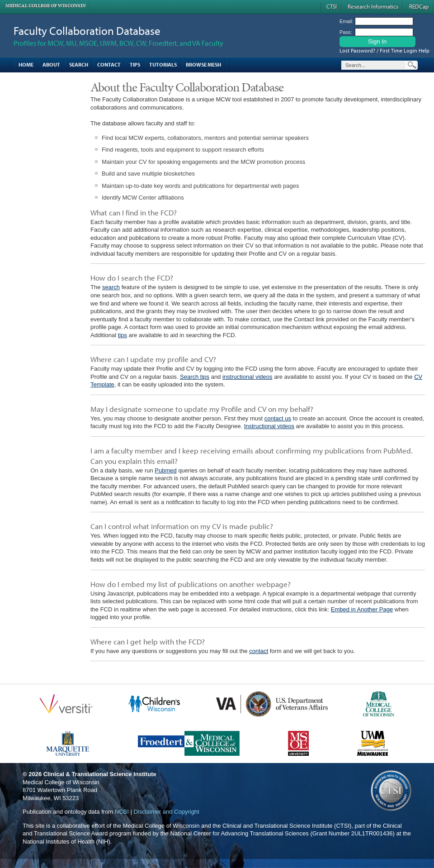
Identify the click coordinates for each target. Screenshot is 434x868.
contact (259, 651)
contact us (278, 418)
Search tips (195, 377)
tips (123, 335)
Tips (135, 64)
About (51, 64)
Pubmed (165, 470)
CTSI (332, 6)
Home (26, 64)
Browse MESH (203, 64)
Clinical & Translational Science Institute (100, 774)
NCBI (122, 812)
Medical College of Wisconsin (46, 6)
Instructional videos (269, 426)
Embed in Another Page (362, 609)
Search (79, 64)
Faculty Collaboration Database (87, 31)
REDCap (419, 6)
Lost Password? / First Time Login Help (384, 50)
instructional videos (248, 377)
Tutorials (163, 64)
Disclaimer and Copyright (166, 812)
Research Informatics (373, 6)
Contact (109, 64)
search (111, 287)
